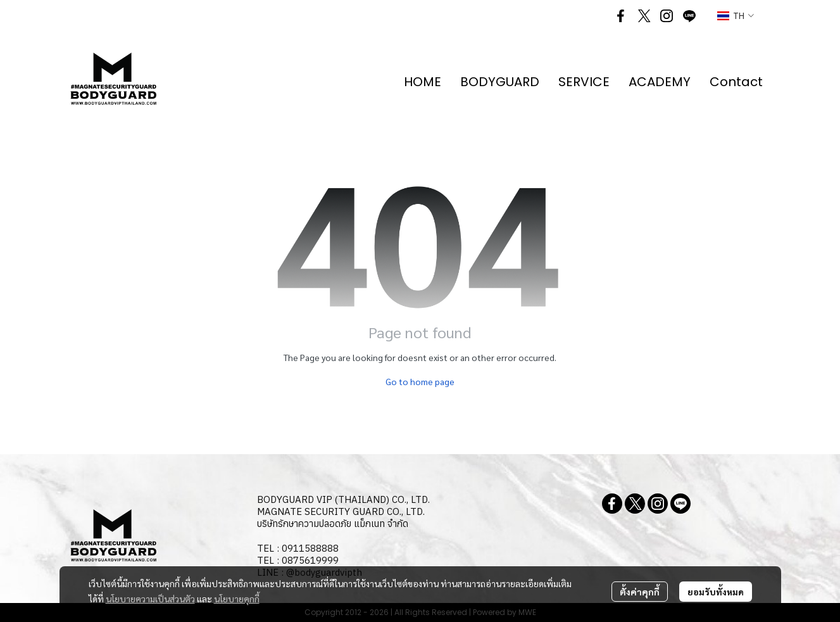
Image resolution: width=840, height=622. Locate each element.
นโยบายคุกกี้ (237, 599)
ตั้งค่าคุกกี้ (640, 592)
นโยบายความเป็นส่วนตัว (150, 599)
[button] (736, 16)
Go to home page (420, 381)
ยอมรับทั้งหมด (716, 592)
